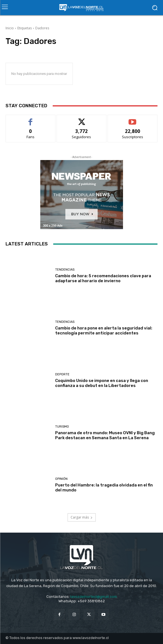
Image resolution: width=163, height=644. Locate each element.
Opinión (61, 479)
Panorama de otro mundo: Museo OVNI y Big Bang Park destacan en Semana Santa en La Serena (105, 435)
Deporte (62, 374)
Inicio (10, 28)
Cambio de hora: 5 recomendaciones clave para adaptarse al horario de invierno (103, 278)
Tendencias (65, 270)
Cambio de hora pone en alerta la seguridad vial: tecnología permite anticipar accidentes (104, 331)
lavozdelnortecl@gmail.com (94, 597)
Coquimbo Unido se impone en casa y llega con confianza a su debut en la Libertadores (102, 383)
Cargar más (82, 517)
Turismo (62, 427)
